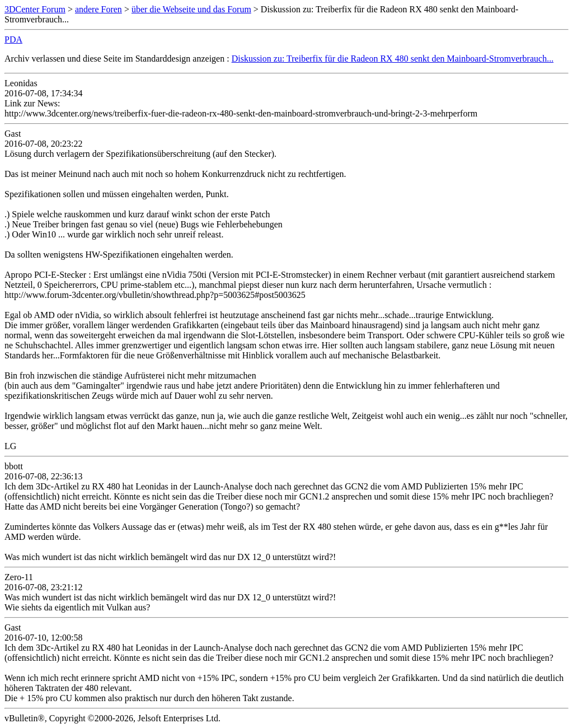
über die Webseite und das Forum (191, 9)
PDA (13, 39)
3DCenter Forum (35, 9)
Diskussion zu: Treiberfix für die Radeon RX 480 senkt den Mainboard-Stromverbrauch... (393, 59)
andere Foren (98, 9)
